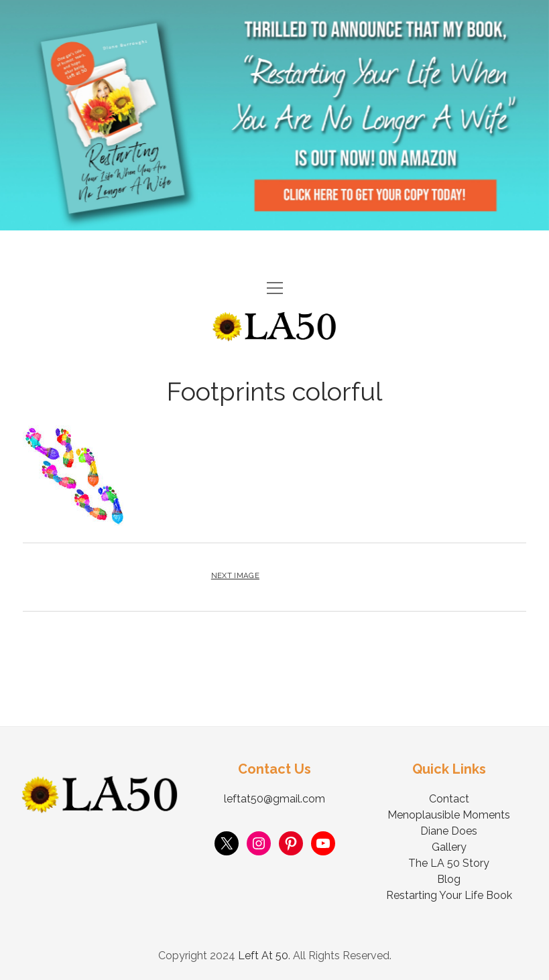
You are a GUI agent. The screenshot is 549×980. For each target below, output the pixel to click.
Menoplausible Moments (449, 815)
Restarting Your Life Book (449, 895)
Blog (449, 879)
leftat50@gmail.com (274, 799)
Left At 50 (263, 956)
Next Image (235, 575)
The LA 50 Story (449, 863)
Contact (449, 799)
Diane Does (449, 831)
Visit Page (274, 115)
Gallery (449, 847)
